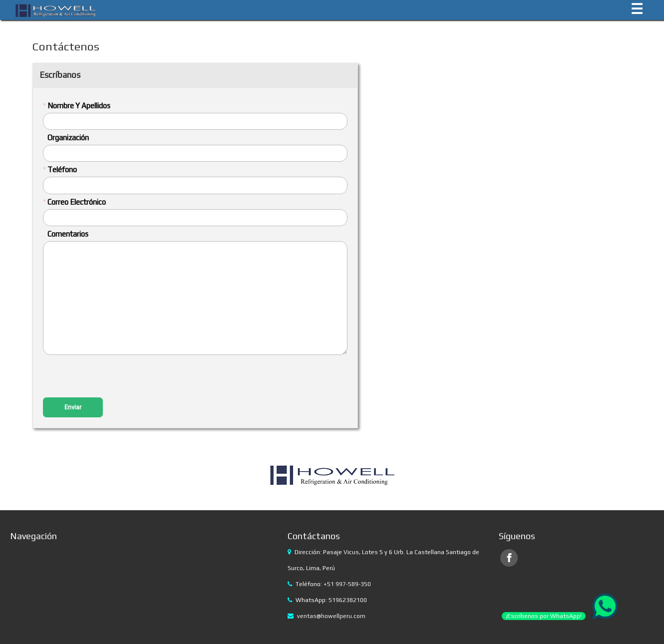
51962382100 (348, 600)
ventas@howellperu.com (331, 616)
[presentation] (119, 377)
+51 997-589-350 (347, 584)
